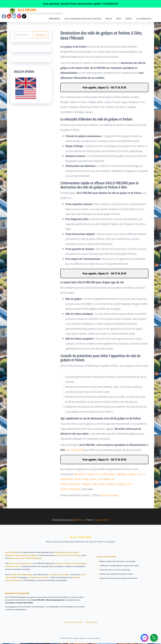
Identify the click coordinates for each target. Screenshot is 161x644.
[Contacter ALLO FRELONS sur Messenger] (145, 638)
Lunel (139, 475)
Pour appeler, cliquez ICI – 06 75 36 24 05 (104, 88)
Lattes (95, 485)
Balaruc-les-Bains (107, 485)
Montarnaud (75, 490)
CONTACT (130, 19)
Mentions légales (92, 623)
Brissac (93, 480)
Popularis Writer (102, 520)
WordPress (79, 520)
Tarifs (120, 19)
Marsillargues (109, 475)
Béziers (78, 480)
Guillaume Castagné (110, 496)
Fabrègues (86, 485)
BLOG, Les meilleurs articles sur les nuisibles (86, 19)
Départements (58, 19)
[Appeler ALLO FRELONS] (154, 638)
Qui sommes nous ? (144, 19)
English (111, 19)
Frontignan (121, 485)
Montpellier (79, 475)
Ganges (86, 480)
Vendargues (74, 485)
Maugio (132, 475)
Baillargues (122, 475)
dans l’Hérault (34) (75, 450)
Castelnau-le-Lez (94, 475)
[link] (80, 4)
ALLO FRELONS (27, 10)
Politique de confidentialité (73, 623)
